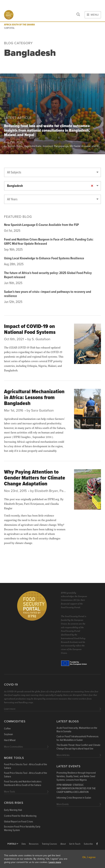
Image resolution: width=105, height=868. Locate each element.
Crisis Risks (14, 803)
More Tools (14, 758)
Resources (34, 844)
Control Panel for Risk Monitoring (20, 816)
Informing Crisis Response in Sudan (74, 798)
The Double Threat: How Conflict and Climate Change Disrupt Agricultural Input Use (78, 747)
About (63, 844)
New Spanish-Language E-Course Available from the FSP (41, 225)
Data (24, 844)
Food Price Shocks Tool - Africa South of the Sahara (25, 766)
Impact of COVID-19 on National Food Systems (30, 329)
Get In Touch (75, 844)
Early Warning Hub (13, 810)
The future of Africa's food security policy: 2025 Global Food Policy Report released (48, 275)
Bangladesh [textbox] (50, 186)
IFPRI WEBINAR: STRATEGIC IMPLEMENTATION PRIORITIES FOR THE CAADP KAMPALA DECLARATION (76, 789)
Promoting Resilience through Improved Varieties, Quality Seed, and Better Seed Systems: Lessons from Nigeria (76, 777)
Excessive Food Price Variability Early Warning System (22, 829)
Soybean (8, 734)
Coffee (7, 729)
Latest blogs (68, 721)
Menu (93, 15)
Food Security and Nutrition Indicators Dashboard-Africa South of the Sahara (23, 783)
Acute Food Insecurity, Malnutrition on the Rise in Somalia (77, 730)
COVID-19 (11, 685)
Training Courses (49, 844)
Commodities (15, 721)
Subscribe (88, 844)
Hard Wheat (10, 740)
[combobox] (53, 172)
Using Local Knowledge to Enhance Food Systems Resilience (44, 258)
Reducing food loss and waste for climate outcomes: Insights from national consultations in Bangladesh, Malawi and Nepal (47, 131)
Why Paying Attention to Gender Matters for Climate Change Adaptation (35, 478)
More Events (63, 804)
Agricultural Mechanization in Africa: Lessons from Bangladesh (34, 398)
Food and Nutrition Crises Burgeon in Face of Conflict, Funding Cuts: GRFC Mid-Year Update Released (49, 242)
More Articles (63, 755)
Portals (13, 844)
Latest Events (68, 766)
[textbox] (53, 173)
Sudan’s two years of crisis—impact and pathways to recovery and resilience (48, 294)
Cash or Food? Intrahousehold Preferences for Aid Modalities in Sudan (77, 738)
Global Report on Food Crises (19, 822)
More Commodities (13, 747)
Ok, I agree (89, 857)
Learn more (55, 862)
